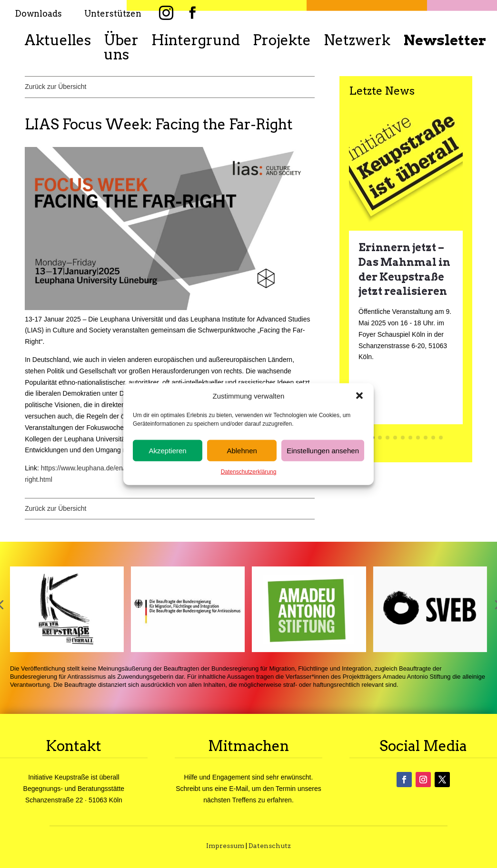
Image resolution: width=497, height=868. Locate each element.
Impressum (225, 846)
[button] (359, 396)
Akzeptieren (167, 451)
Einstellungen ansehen (323, 451)
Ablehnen (242, 451)
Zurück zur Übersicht (55, 87)
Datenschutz (270, 846)
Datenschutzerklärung (249, 472)
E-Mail (239, 789)
